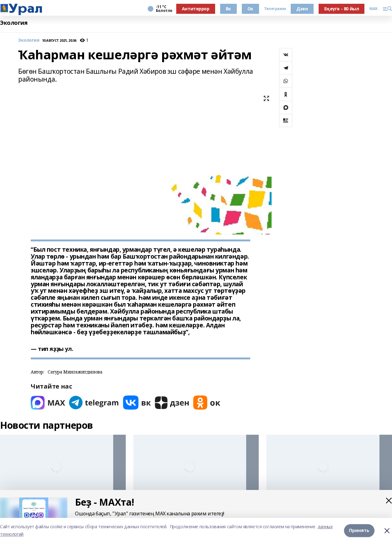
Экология (14, 23)
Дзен (302, 9)
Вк (228, 9)
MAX (373, 9)
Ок (250, 9)
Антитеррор (196, 9)
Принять (359, 530)
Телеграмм (275, 9)
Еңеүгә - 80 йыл (342, 9)
